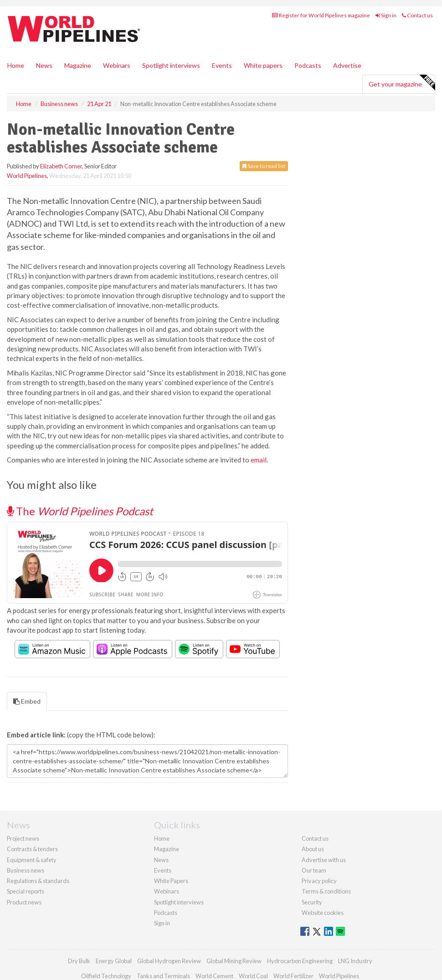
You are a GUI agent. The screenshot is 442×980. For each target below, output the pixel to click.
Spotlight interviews (171, 65)
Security (312, 902)
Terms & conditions (326, 891)
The (80, 511)
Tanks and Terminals (163, 976)
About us (313, 849)
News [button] (44, 65)
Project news (23, 838)
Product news (24, 902)
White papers (263, 65)
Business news (26, 870)
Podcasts (308, 65)
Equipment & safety (32, 860)
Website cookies (323, 913)
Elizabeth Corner (61, 166)
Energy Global (114, 961)
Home (16, 65)
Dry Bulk (79, 961)
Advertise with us (324, 860)
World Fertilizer (293, 976)
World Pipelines (27, 176)
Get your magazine (402, 83)
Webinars (117, 65)
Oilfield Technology (106, 976)
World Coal (253, 976)
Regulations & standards (38, 881)
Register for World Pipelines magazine (321, 15)
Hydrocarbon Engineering (300, 961)
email (259, 460)
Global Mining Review (234, 961)
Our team (314, 870)
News (161, 860)
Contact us (417, 15)
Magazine (78, 65)
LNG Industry (355, 961)
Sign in (386, 15)
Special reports (26, 891)
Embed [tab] (27, 701)
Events (222, 65)
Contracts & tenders (32, 849)
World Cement (214, 976)
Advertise (347, 65)
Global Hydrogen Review (169, 961)
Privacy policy (319, 881)
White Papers (171, 881)
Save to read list (264, 166)
